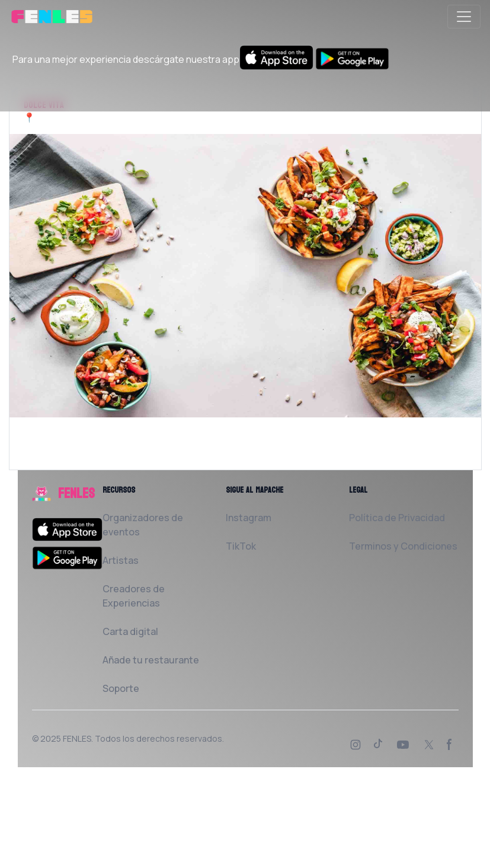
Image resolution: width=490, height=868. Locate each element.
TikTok (241, 546)
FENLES (77, 738)
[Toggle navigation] (464, 17)
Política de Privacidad (397, 518)
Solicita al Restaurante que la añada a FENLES (128, 462)
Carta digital (130, 631)
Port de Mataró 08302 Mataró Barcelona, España (142, 117)
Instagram (249, 518)
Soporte (121, 688)
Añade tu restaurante (151, 660)
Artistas (121, 560)
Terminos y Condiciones (403, 546)
